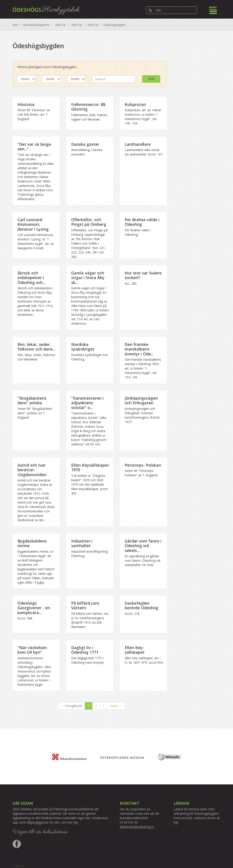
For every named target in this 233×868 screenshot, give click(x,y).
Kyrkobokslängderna (36, 25)
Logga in (18, 866)
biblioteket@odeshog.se (137, 827)
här (76, 822)
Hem (15, 25)
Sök (151, 79)
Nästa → (116, 706)
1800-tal (60, 25)
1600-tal (93, 25)
